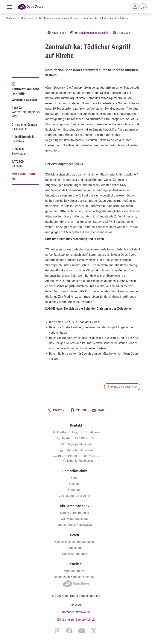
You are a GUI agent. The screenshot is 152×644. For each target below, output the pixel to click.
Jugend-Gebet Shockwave (75, 525)
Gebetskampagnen (75, 554)
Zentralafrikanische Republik (92, 33)
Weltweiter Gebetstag (75, 519)
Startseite (11, 18)
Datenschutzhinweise (79, 450)
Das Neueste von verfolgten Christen (59, 18)
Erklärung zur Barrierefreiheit (76, 620)
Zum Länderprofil (25, 174)
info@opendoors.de (79, 444)
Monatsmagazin (75, 571)
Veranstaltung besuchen (75, 496)
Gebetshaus (75, 548)
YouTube (82, 631)
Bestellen (75, 564)
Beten (75, 478)
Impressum (76, 605)
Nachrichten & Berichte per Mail (75, 577)
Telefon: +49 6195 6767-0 (79, 438)
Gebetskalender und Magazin (75, 542)
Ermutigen (75, 490)
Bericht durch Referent (75, 513)
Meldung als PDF (124, 387)
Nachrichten (28, 18)
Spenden (75, 484)
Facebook (69, 631)
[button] (56, 410)
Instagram (58, 631)
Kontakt (76, 425)
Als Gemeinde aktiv (75, 506)
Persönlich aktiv (75, 471)
